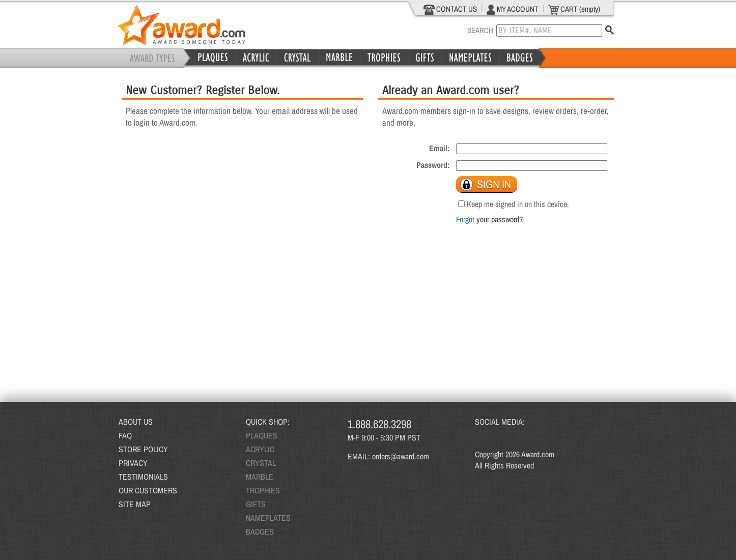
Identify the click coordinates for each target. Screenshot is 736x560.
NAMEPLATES (268, 518)
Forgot (465, 219)
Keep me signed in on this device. (518, 204)
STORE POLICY (143, 449)
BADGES (260, 532)
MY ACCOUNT (513, 9)
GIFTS (256, 504)
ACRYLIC (260, 449)
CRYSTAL (261, 463)
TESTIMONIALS (143, 477)
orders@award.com (401, 456)
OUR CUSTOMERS (148, 490)
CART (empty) (574, 9)
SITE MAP (135, 504)
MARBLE (260, 477)
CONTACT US (450, 9)
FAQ (125, 435)
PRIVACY (133, 463)
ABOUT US (136, 422)
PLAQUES (262, 435)
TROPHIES (263, 490)
